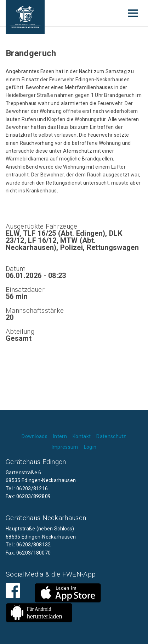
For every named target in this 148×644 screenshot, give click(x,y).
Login (90, 447)
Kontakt (82, 436)
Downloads (35, 436)
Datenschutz (111, 436)
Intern (60, 436)
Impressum (65, 447)
